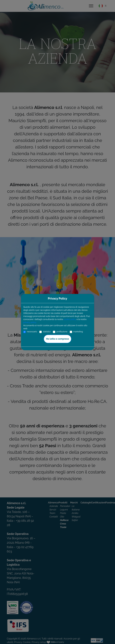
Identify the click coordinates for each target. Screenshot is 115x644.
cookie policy (70, 319)
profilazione (62, 332)
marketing (78, 332)
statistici (47, 332)
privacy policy (30, 322)
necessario (32, 332)
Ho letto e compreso (58, 339)
